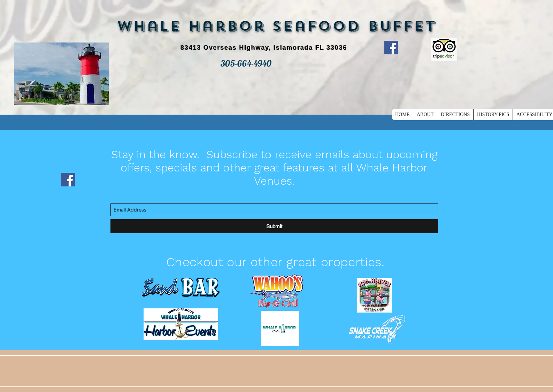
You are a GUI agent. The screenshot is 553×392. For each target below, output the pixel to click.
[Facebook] (391, 48)
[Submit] (274, 226)
